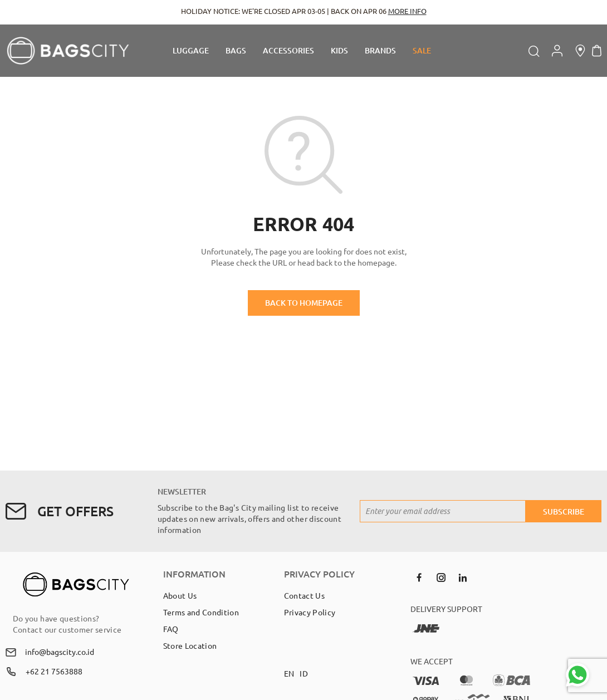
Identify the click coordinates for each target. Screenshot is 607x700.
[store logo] (68, 51)
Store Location (190, 645)
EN (289, 673)
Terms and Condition (201, 612)
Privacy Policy (310, 612)
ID (304, 673)
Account (557, 51)
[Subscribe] (564, 511)
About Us (180, 595)
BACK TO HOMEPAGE (304, 303)
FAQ (171, 629)
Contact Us (305, 595)
